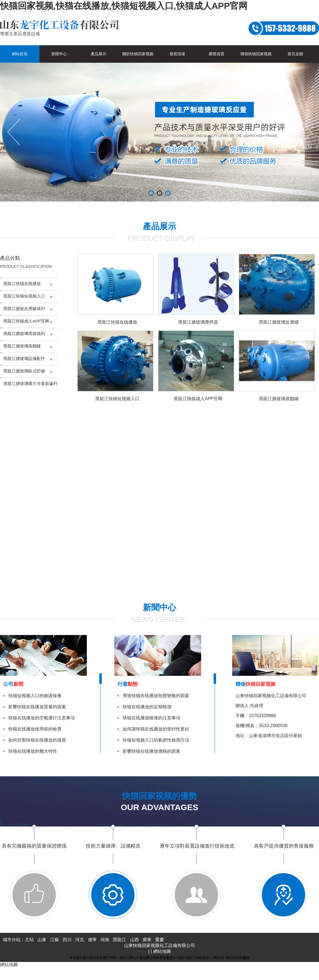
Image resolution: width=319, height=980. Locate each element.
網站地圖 (162, 951)
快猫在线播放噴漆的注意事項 (151, 718)
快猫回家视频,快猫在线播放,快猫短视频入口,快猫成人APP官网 (124, 6)
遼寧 (92, 940)
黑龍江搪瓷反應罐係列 (24, 308)
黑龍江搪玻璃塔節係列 (24, 333)
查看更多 (187, 589)
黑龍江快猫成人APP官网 (26, 321)
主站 (29, 940)
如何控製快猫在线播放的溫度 (37, 740)
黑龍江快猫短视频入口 (24, 296)
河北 (80, 940)
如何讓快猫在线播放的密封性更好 (156, 729)
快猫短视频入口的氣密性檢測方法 (156, 740)
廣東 (147, 940)
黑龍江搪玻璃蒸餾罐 (22, 346)
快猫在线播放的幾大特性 (33, 751)
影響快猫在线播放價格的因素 (151, 751)
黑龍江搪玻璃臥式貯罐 (24, 371)
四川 (67, 940)
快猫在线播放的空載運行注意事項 (42, 718)
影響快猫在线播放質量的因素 (37, 707)
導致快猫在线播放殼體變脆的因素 (156, 696)
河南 (105, 940)
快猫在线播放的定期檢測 (147, 707)
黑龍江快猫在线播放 (22, 284)
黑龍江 (120, 940)
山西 (135, 940)
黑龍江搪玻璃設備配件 (24, 358)
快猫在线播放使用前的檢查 (35, 729)
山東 (42, 940)
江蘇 (55, 940)
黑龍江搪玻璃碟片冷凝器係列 (30, 383)
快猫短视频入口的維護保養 (35, 696)
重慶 (159, 940)
